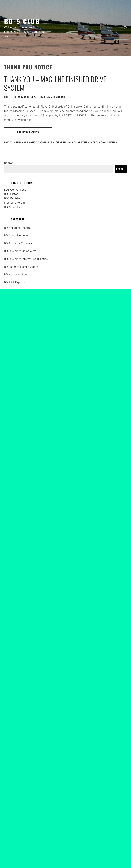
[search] (125, 28)
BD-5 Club (22, 21)
